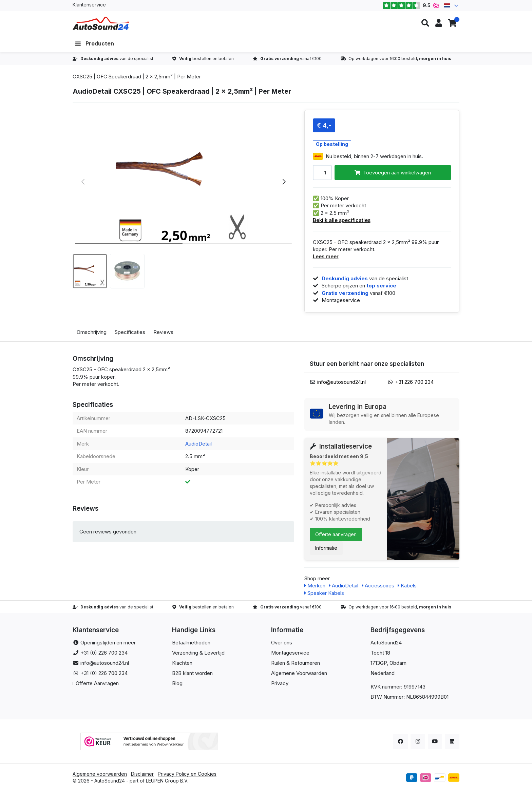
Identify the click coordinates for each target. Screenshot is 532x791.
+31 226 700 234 (414, 382)
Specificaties (130, 332)
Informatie (326, 548)
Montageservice (290, 653)
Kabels (407, 586)
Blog (177, 683)
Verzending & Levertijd (198, 653)
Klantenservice (89, 5)
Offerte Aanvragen (97, 683)
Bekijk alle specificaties (342, 220)
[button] (425, 23)
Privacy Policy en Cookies (187, 774)
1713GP (379, 663)
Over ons (282, 643)
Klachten (182, 663)
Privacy (280, 683)
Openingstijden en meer (108, 643)
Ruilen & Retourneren (296, 663)
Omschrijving (92, 332)
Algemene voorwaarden (100, 774)
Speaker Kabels (324, 593)
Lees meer (326, 256)
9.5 (411, 5)
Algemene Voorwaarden (299, 673)
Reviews (163, 332)
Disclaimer (142, 774)
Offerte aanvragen (336, 534)
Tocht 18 (380, 653)
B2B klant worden (192, 673)
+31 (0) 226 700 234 (104, 653)
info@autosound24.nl (341, 382)
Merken (315, 586)
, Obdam (397, 663)
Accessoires (378, 586)
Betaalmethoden (191, 643)
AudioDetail (198, 444)
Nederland (383, 673)
